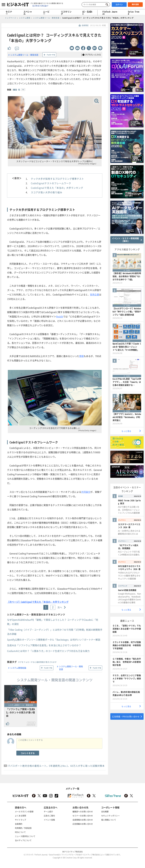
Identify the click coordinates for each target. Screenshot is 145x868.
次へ (60, 607)
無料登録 (135, 4)
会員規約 (19, 824)
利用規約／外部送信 (23, 828)
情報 (81, 356)
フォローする (51, 55)
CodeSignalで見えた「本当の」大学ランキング (57, 188)
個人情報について (109, 820)
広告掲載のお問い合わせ (83, 824)
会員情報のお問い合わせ (83, 820)
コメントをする (28, 753)
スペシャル (28, 13)
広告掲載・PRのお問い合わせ (126, 716)
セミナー (9, 13)
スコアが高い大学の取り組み (47, 192)
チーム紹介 (48, 811)
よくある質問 (20, 816)
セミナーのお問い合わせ (83, 816)
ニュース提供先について (25, 836)
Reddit (60, 316)
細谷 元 (17, 90)
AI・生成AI (87, 13)
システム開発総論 (18, 668)
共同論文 (86, 492)
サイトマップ (20, 820)
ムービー (46, 13)
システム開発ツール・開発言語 (24, 55)
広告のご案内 (49, 816)
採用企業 (95, 294)
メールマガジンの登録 (24, 811)
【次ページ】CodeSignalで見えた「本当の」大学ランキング (38, 602)
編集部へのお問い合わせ (83, 811)
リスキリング (66, 13)
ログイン (119, 5)
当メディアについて (23, 840)
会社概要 (105, 811)
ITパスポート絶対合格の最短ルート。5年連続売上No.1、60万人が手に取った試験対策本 (56, 766)
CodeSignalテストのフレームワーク (51, 183)
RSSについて (20, 832)
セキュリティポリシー (110, 816)
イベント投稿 (49, 820)
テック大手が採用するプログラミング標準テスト (57, 179)
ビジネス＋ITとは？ (40, 6)
